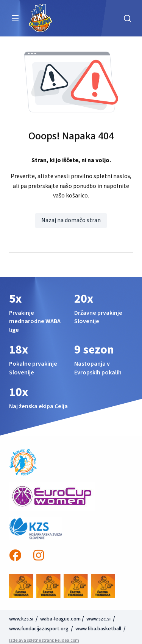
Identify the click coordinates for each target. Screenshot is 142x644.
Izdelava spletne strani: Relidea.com (44, 640)
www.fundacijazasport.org (39, 629)
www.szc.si (99, 619)
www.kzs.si (22, 619)
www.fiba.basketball (98, 629)
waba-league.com (60, 619)
